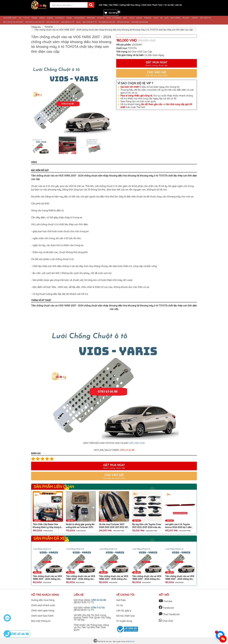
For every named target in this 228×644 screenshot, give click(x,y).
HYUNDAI (101, 18)
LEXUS (156, 18)
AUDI (166, 18)
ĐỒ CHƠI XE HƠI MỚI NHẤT (13, 22)
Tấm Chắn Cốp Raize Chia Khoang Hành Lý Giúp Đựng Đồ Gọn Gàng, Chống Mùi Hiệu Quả (48, 526)
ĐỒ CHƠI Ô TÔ (205, 18)
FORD (108, 18)
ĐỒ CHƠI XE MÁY (53, 22)
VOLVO (132, 18)
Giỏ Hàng (113, 13)
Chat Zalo (166, 621)
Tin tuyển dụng (124, 621)
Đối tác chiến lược (126, 616)
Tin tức (120, 605)
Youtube (166, 601)
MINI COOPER (175, 18)
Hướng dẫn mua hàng (43, 600)
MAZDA (42, 18)
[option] (71, 94)
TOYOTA (26, 18)
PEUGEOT (186, 18)
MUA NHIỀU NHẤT (10, 18)
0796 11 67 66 (98, 608)
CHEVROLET (60, 18)
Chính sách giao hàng (43, 611)
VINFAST (195, 18)
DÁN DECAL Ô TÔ (68, 22)
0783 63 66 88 (99, 600)
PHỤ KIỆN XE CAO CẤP (107, 22)
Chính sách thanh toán (43, 605)
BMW (125, 18)
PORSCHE (148, 18)
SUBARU (50, 18)
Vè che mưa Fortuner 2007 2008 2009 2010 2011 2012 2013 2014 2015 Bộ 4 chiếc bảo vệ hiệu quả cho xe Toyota (114, 526)
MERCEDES (91, 18)
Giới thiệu (121, 600)
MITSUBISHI (117, 18)
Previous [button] (29, 145)
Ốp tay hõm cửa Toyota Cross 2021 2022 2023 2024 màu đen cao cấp (147, 526)
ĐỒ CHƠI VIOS (137, 443)
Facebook (166, 608)
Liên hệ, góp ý (124, 611)
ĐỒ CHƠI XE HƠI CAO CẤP (35, 22)
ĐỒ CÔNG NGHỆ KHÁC (140, 22)
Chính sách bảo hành (42, 616)
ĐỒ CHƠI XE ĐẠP (123, 22)
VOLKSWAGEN (79, 18)
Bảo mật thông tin (41, 621)
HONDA (34, 18)
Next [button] (114, 145)
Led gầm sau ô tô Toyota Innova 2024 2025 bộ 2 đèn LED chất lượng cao (178, 526)
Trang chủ (36, 27)
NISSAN (69, 18)
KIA (20, 18)
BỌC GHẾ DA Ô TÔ (90, 22)
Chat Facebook (169, 614)
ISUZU (79, 22)
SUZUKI (139, 18)
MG (161, 18)
